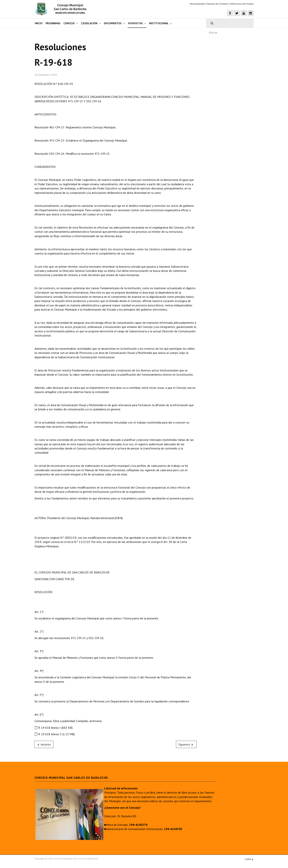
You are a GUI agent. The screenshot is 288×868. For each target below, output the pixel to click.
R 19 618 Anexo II (55, 734)
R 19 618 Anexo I (54, 728)
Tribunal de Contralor (217, 4)
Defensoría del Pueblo (242, 4)
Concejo (69, 23)
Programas (53, 23)
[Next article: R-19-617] (186, 744)
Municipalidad (197, 4)
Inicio (39, 23)
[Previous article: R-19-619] (44, 744)
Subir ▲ (249, 859)
